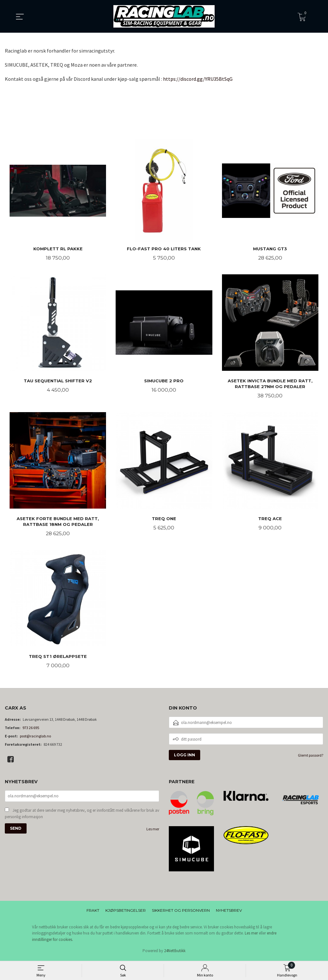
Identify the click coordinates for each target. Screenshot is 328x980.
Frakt (93, 912)
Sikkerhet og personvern (181, 912)
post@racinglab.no (35, 738)
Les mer (153, 831)
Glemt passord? (311, 757)
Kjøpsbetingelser (126, 912)
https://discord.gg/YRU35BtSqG (198, 79)
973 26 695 (31, 730)
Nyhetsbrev (229, 912)
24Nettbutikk (175, 953)
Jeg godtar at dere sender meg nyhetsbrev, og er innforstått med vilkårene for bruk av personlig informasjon (82, 816)
